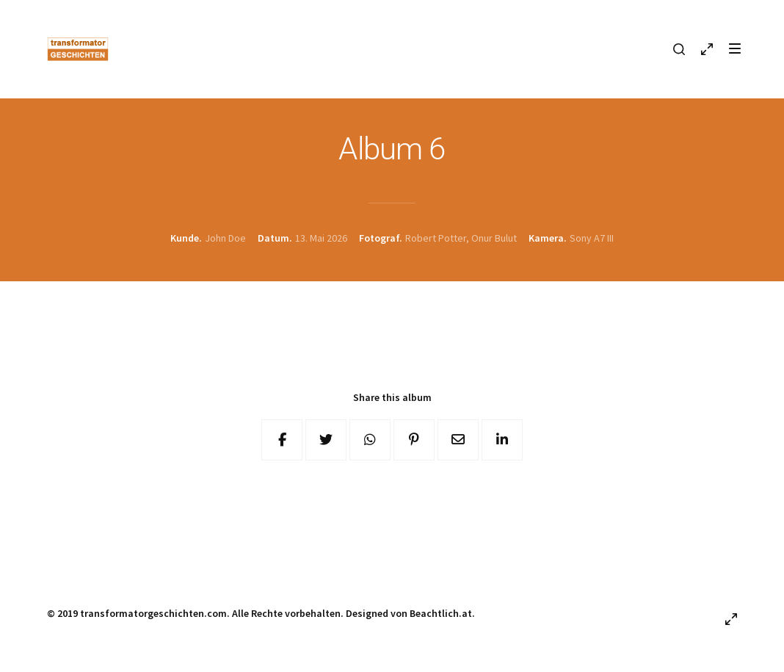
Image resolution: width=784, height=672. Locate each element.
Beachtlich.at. (442, 613)
